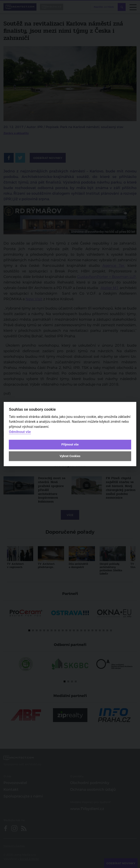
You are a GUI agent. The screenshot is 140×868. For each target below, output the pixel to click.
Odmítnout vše (20, 432)
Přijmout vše (70, 444)
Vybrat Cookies (70, 456)
